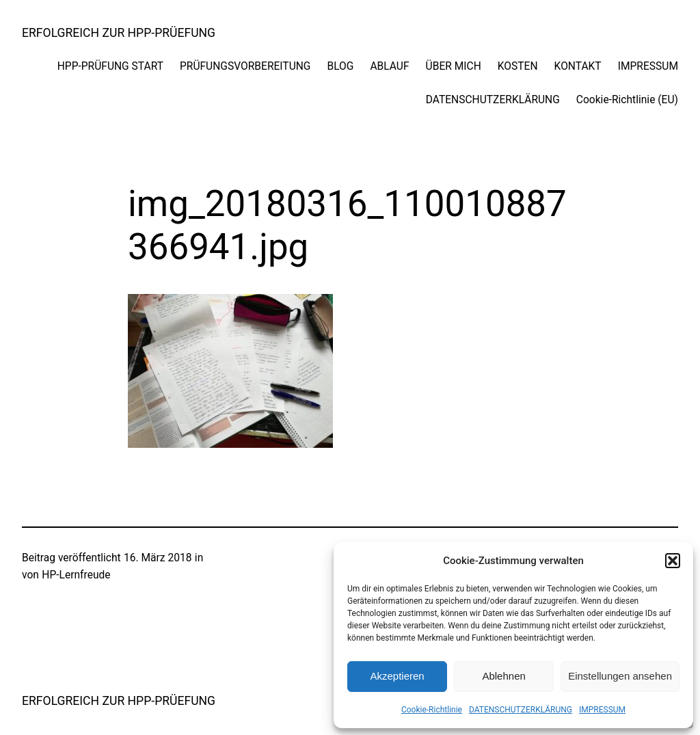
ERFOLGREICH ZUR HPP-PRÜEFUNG (119, 33)
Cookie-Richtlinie (432, 710)
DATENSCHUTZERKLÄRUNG (521, 710)
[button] (673, 561)
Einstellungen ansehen (620, 676)
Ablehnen (503, 676)
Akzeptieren (397, 676)
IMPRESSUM (602, 710)
